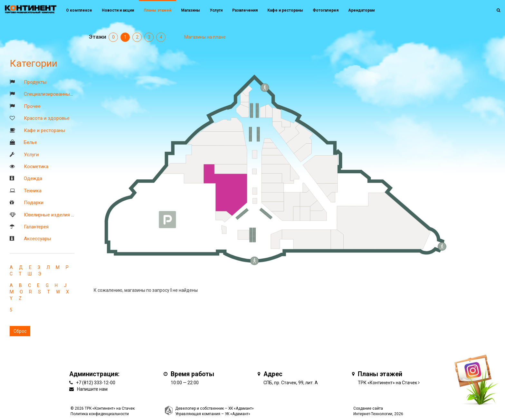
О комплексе (79, 10)
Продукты (35, 82)
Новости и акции (118, 10)
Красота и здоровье (47, 118)
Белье (30, 142)
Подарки (34, 203)
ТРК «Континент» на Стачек (387, 383)
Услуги (31, 155)
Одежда (33, 178)
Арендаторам (362, 10)
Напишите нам (92, 389)
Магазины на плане (205, 37)
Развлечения (245, 10)
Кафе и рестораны (44, 130)
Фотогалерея (326, 10)
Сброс (20, 331)
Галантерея (36, 227)
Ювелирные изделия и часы (55, 215)
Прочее (32, 106)
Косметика (36, 167)
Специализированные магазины (60, 94)
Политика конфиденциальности (100, 414)
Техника (33, 191)
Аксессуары (37, 239)
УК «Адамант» (238, 414)
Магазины (191, 10)
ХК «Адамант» (241, 408)
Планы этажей (157, 10)
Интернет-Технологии (373, 414)
